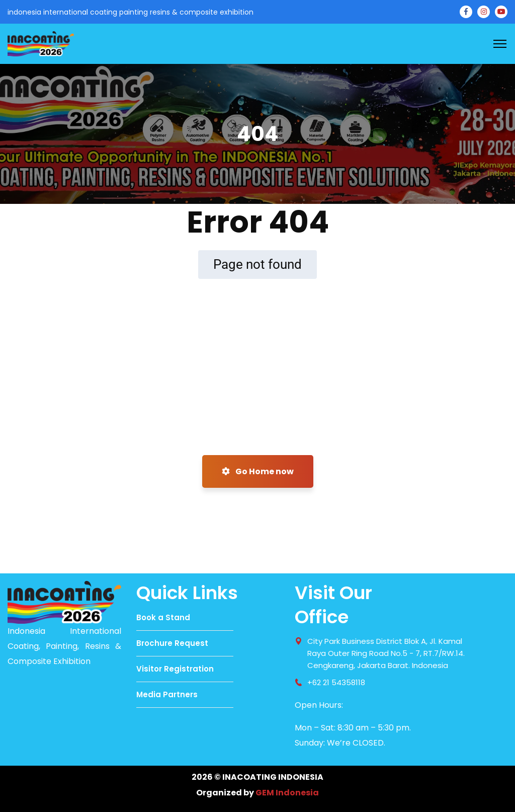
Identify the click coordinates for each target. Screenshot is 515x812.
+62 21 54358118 (336, 682)
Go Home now (258, 471)
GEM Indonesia (287, 793)
